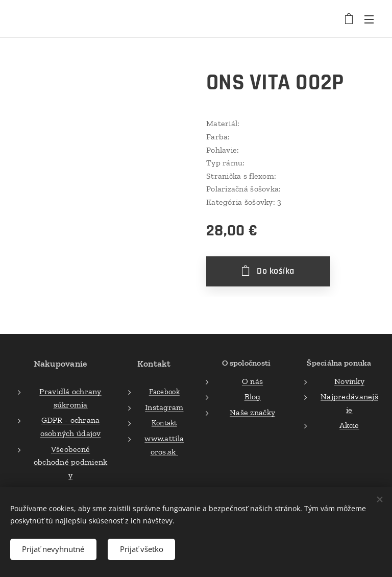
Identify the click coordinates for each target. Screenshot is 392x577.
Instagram (164, 407)
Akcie (349, 425)
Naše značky (252, 412)
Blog (252, 396)
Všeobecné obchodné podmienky (71, 462)
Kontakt (164, 423)
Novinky (349, 381)
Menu (369, 19)
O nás (252, 381)
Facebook (164, 392)
